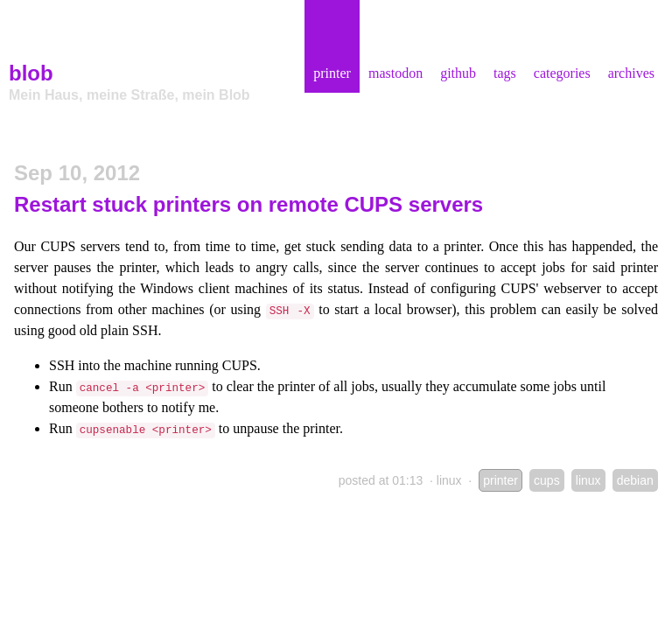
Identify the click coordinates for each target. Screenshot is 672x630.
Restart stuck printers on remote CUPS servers (248, 204)
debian (635, 480)
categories (562, 73)
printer (332, 73)
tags (505, 73)
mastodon (395, 73)
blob (31, 73)
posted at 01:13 (381, 480)
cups (547, 480)
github (458, 73)
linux (449, 480)
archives (631, 73)
